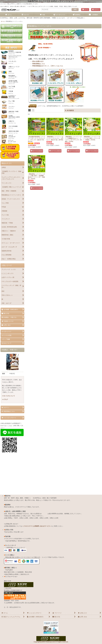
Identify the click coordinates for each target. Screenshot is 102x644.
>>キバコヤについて (8, 396)
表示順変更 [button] (69, 110)
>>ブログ (5, 399)
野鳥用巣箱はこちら (39, 64)
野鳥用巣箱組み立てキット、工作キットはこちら (48, 66)
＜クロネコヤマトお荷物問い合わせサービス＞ (37, 526)
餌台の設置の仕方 (38, 61)
